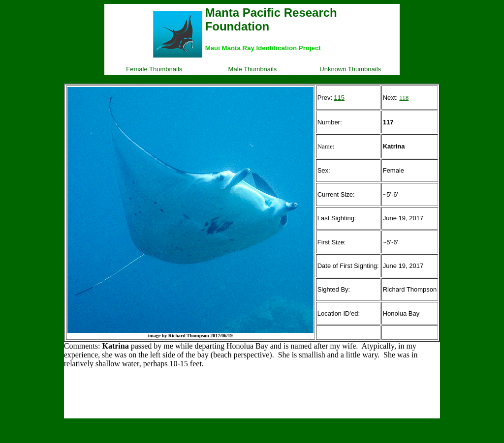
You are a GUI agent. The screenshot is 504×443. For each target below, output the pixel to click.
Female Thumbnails (154, 69)
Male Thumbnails (253, 69)
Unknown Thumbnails (350, 69)
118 (404, 98)
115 (339, 98)
